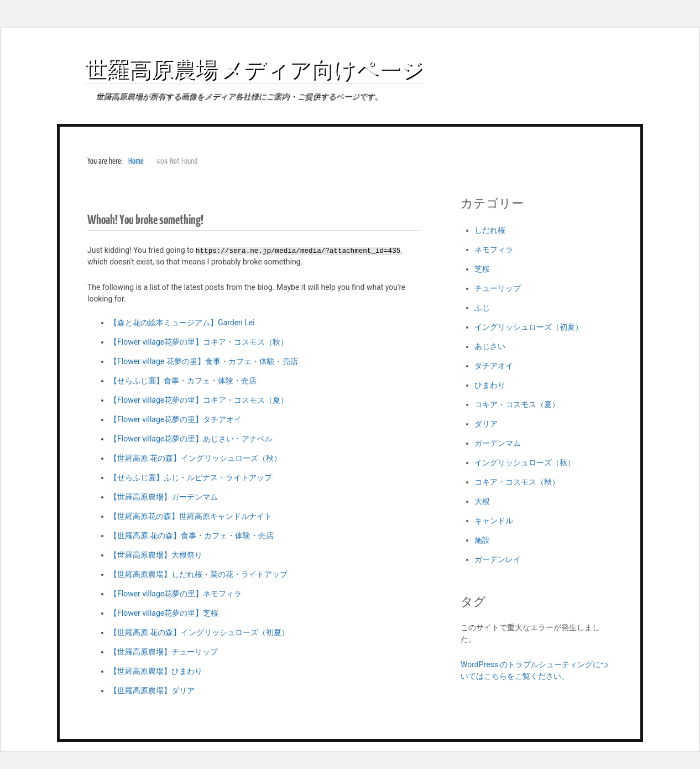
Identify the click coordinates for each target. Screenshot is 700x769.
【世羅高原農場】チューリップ (164, 652)
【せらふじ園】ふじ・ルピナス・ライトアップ (191, 477)
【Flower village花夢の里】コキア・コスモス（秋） (199, 342)
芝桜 (482, 269)
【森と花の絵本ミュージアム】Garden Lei (182, 323)
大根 (482, 501)
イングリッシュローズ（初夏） (529, 327)
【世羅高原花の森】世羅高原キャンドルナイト (191, 516)
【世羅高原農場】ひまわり (156, 671)
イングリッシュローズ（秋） (525, 463)
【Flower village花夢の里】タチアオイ (176, 419)
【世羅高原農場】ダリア (152, 690)
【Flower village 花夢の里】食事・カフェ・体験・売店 (204, 361)
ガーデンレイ (498, 559)
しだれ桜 (490, 230)
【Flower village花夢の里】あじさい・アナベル (191, 439)
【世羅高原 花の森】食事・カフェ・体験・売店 (192, 536)
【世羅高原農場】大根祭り (156, 555)
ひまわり (490, 385)
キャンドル (494, 521)
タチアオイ (494, 366)
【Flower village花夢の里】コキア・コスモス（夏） (199, 400)
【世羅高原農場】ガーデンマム (164, 497)
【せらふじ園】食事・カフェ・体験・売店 (183, 381)
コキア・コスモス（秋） (517, 482)
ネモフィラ (494, 250)
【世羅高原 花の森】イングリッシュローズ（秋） (195, 458)
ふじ (482, 308)
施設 (482, 540)
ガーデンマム (498, 443)
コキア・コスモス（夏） (517, 404)
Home (136, 161)
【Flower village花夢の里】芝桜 (164, 613)
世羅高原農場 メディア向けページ (254, 69)
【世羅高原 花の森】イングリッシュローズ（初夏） (199, 632)
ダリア (486, 424)
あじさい (490, 346)
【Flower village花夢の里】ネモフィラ (176, 594)
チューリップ (498, 288)
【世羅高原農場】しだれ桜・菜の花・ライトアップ (198, 574)
